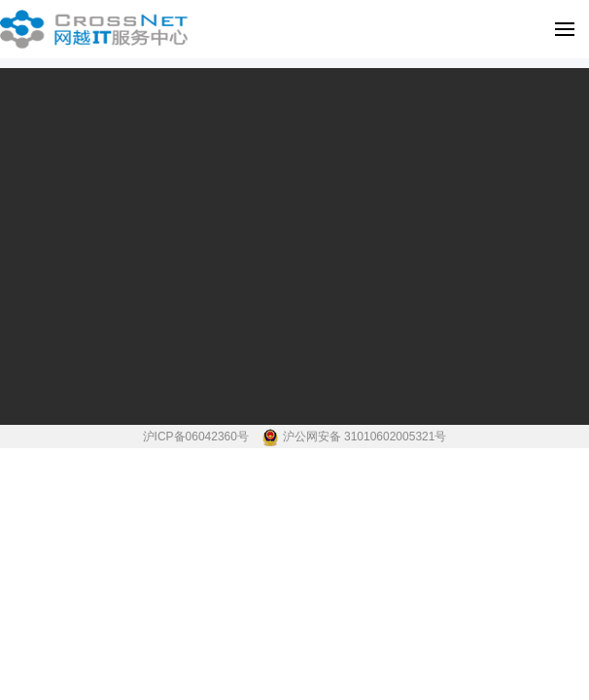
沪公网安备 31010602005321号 (365, 437)
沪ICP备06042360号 (198, 437)
